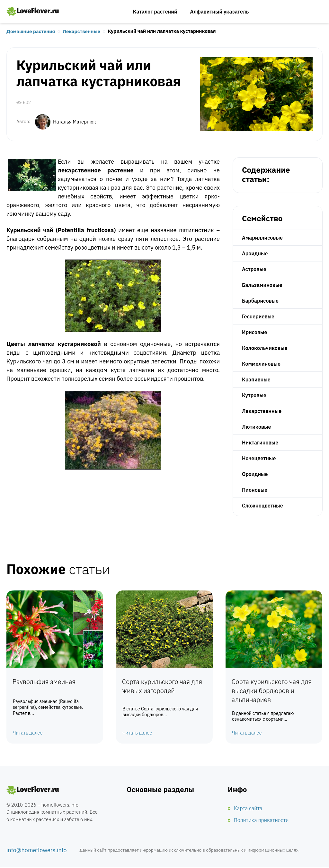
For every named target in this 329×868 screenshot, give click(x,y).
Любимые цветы (33, 12)
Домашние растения (31, 32)
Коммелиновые (261, 364)
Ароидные (255, 253)
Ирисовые (255, 332)
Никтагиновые (260, 443)
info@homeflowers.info (37, 851)
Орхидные (255, 474)
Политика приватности (261, 820)
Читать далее (28, 733)
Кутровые (254, 395)
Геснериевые (258, 316)
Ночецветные (259, 458)
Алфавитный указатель (220, 12)
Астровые (254, 269)
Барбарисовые (260, 301)
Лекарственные (81, 32)
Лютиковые (257, 427)
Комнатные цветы (33, 790)
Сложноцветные (262, 506)
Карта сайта (248, 809)
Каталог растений (155, 12)
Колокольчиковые (265, 348)
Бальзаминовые (262, 285)
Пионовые (255, 490)
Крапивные (256, 379)
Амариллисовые (262, 238)
